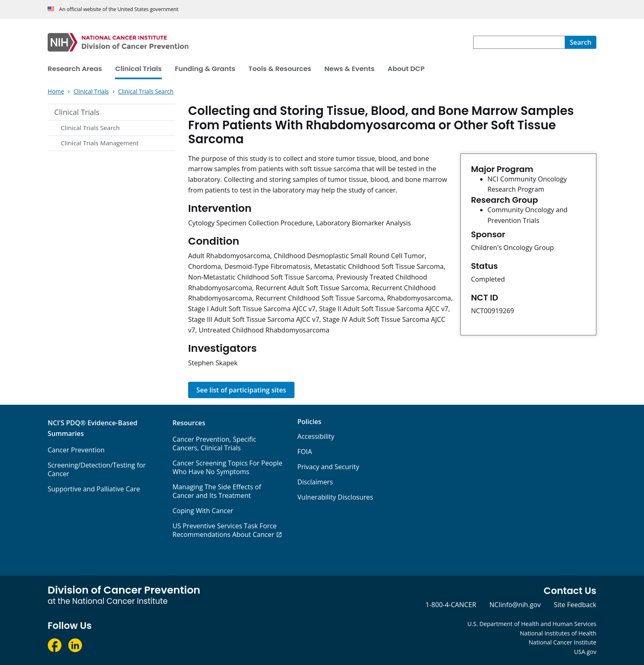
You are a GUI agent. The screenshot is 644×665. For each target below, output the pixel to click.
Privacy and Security (328, 467)
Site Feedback (575, 605)
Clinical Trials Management (100, 143)
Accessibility (316, 436)
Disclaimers (315, 482)
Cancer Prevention (76, 450)
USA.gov (585, 652)
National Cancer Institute (562, 642)
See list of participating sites (241, 390)
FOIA (305, 452)
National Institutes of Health (558, 633)
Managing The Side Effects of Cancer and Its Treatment (217, 491)
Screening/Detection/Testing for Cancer (97, 469)
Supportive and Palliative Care (94, 489)
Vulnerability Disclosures (335, 497)
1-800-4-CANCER (451, 605)
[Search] (581, 42)
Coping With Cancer (203, 511)
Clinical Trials (77, 112)
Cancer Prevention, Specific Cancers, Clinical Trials (214, 444)
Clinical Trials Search (90, 128)
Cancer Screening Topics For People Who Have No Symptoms (228, 467)
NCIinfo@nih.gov (515, 605)
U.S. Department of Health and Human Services (532, 624)
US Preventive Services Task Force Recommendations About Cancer (225, 530)
